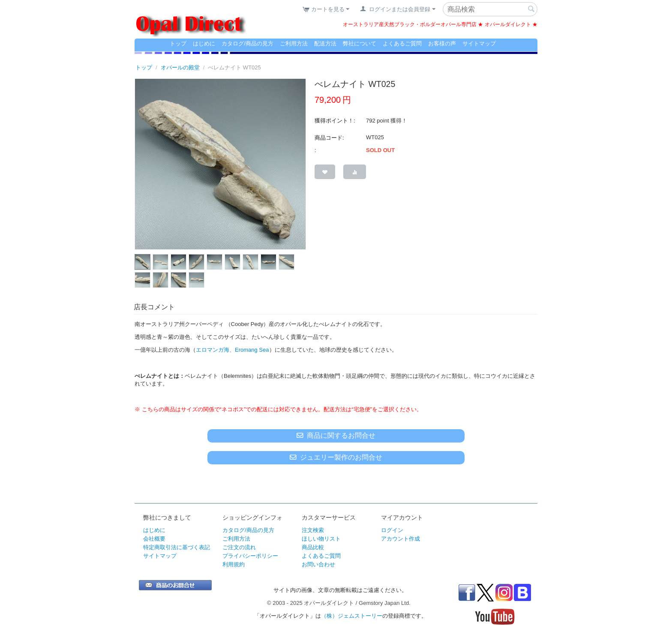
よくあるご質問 (402, 43)
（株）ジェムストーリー (352, 616)
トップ (178, 43)
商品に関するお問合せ (336, 435)
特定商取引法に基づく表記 (177, 547)
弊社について (360, 43)
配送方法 (325, 43)
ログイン (392, 530)
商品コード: (329, 138)
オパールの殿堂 (180, 67)
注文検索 (313, 530)
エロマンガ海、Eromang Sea (232, 350)
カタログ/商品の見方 (247, 43)
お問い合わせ (318, 564)
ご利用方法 (294, 43)
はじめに (204, 43)
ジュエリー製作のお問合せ (336, 457)
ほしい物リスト (321, 539)
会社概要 (154, 539)
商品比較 (313, 547)
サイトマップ (479, 43)
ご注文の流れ (239, 547)
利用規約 (234, 564)
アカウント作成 (400, 539)
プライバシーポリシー (250, 556)
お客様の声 (442, 43)
